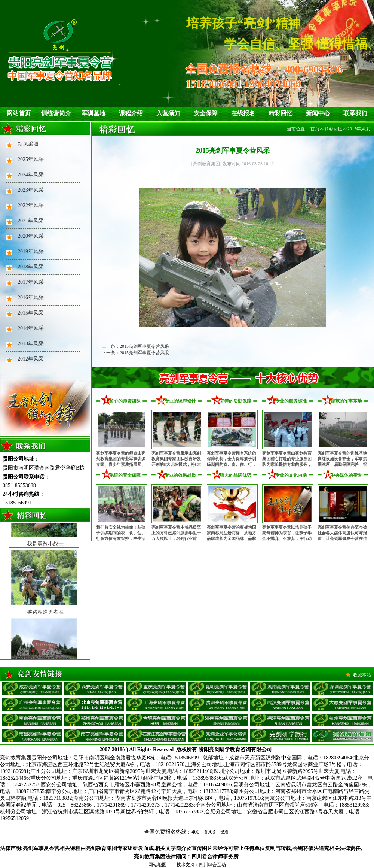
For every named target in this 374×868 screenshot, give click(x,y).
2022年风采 (31, 205)
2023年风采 (31, 190)
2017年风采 (31, 282)
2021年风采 (31, 221)
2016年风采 (31, 298)
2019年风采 (31, 251)
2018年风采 (31, 267)
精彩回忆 (280, 113)
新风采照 (28, 144)
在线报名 (243, 113)
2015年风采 (31, 313)
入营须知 (168, 113)
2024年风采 (31, 175)
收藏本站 (362, 675)
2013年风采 (31, 344)
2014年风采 (31, 328)
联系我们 (355, 113)
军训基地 (93, 113)
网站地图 (157, 865)
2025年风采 (31, 159)
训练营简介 (56, 113)
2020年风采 (31, 236)
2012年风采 (31, 359)
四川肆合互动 (212, 865)
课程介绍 (131, 113)
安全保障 (206, 113)
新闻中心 (318, 113)
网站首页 (19, 113)
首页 (315, 129)
